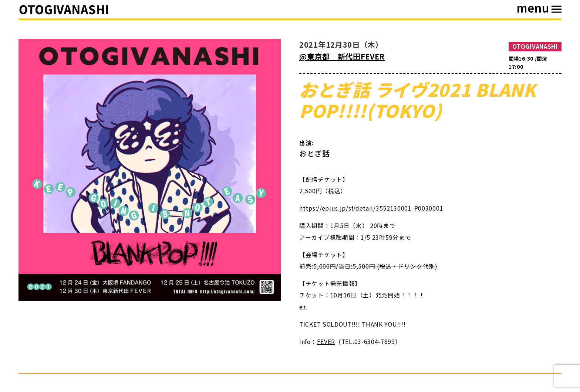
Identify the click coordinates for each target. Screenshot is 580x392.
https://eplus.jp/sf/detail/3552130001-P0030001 (371, 208)
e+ (303, 307)
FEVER (326, 342)
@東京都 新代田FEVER (342, 56)
